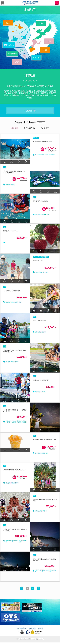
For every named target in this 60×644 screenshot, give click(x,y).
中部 (49, 41)
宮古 (8, 23)
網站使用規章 (32, 630)
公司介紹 (40, 630)
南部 (45, 50)
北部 (41, 23)
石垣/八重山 (9, 45)
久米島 (17, 62)
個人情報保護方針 (22, 630)
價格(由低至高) (29, 129)
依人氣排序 (45, 129)
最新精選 (15, 129)
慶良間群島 (12, 54)
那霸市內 (36, 58)
